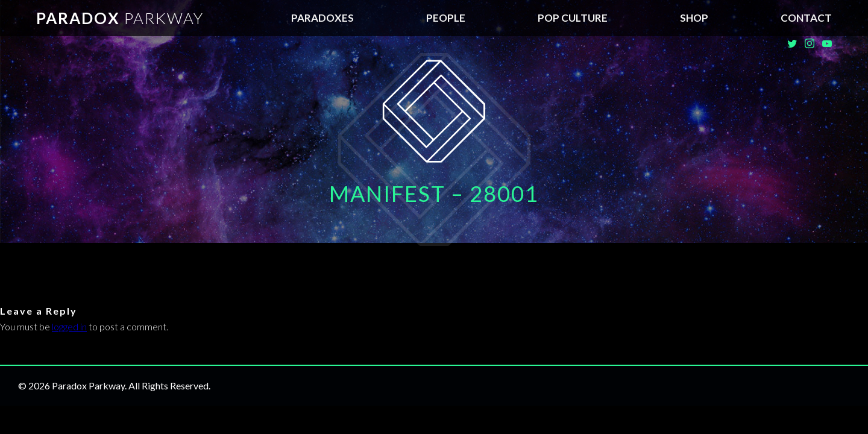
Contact (806, 18)
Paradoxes (322, 18)
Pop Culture (573, 18)
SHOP (694, 18)
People (446, 18)
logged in (69, 326)
